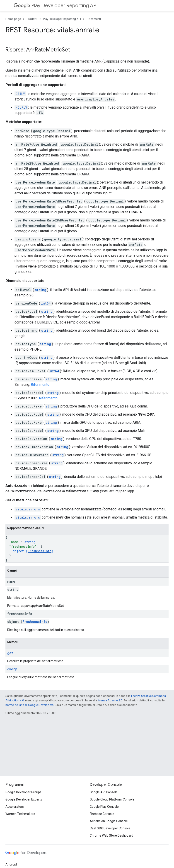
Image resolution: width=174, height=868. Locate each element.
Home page (13, 19)
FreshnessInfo (40, 551)
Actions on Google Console (109, 821)
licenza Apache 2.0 (110, 700)
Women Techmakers (20, 814)
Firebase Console (102, 814)
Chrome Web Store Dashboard (111, 835)
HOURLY (21, 107)
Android (11, 864)
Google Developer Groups (23, 792)
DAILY (20, 94)
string (41, 290)
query (12, 669)
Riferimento (40, 385)
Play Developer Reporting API (56, 6)
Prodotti (32, 19)
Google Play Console (104, 807)
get (10, 653)
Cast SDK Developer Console (110, 828)
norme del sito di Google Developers (29, 705)
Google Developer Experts (24, 799)
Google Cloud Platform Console (112, 799)
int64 (46, 303)
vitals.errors (28, 509)
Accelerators (15, 807)
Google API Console (104, 792)
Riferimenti (94, 19)
